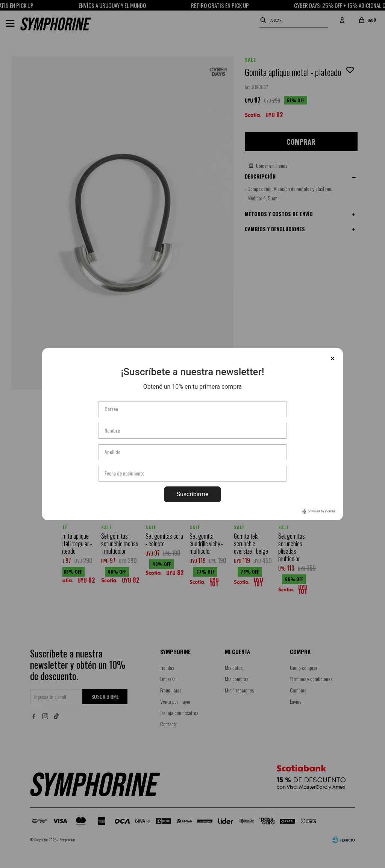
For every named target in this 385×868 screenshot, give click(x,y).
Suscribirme (192, 494)
